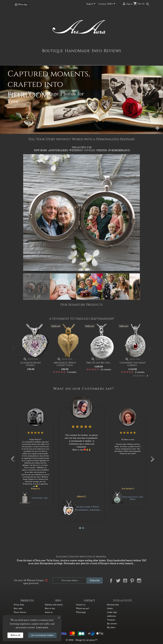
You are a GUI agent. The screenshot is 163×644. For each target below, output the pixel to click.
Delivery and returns (54, 605)
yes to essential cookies (42, 635)
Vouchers (111, 620)
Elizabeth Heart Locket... (32, 364)
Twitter (118, 581)
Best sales (18, 608)
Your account (122, 601)
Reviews (112, 51)
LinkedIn (146, 581)
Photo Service (20, 612)
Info (97, 51)
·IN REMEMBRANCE (119, 150)
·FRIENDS (102, 150)
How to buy (50, 608)
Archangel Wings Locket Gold (66, 364)
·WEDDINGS (76, 150)
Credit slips (112, 612)
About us (49, 612)
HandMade (77, 51)
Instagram (139, 581)
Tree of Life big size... (100, 363)
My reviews (112, 624)
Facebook (111, 581)
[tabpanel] (65, 457)
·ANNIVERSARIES (58, 150)
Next (149, 349)
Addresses (111, 616)
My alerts (111, 627)
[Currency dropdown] (112, 4)
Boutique (53, 51)
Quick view (32, 359)
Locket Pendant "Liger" (70, 501)
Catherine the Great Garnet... (134, 364)
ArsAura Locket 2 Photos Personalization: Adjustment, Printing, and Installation (116, 505)
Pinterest (132, 581)
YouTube (125, 581)
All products (141, 376)
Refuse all (15, 635)
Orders (110, 608)
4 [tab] (83, 528)
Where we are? (83, 608)
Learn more (42, 628)
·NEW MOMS (40, 150)
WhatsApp (81, 612)
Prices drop (19, 605)
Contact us (81, 605)
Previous (14, 349)
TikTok (146, 588)
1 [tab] (80, 528)
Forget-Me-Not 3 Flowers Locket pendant (23, 498)
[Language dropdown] (91, 4)
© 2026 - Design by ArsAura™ (82, 640)
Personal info (113, 605)
